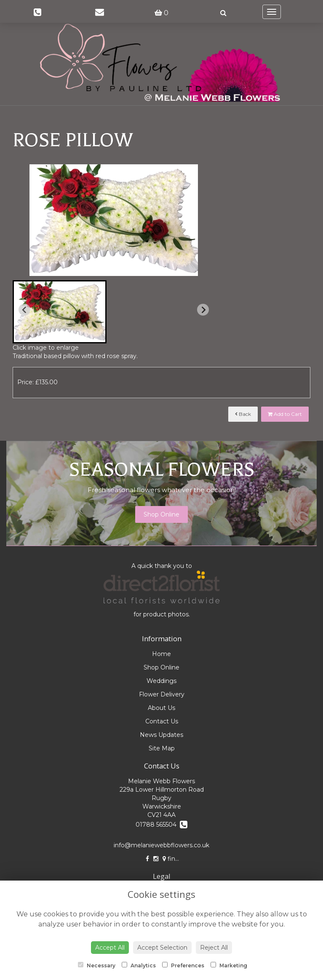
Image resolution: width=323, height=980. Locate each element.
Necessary (97, 965)
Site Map (162, 748)
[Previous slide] (24, 310)
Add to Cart (285, 414)
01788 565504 (161, 825)
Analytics (139, 965)
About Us (161, 708)
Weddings (161, 681)
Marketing (229, 965)
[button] (60, 312)
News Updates (161, 735)
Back (243, 414)
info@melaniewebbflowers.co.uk (161, 845)
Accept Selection (162, 948)
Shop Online (161, 514)
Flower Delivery (162, 694)
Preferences (183, 965)
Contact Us (162, 721)
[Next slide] (203, 310)
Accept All (110, 948)
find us (175, 859)
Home (161, 654)
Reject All (214, 948)
